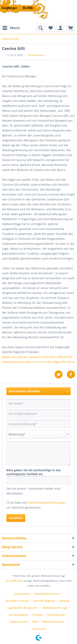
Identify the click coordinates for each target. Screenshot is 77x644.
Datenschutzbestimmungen (47, 503)
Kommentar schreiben (38, 391)
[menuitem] (11, 28)
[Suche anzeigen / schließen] (40, 28)
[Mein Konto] (60, 28)
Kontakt (38, 615)
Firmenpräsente (18, 615)
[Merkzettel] (50, 28)
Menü (11, 27)
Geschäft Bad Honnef (47, 594)
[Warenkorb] (70, 28)
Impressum (39, 629)
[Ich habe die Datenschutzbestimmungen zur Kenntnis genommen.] (8, 502)
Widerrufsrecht (19, 622)
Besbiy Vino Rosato (15, 357)
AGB (35, 622)
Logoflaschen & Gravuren (22, 608)
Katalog (64, 601)
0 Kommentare (36, 55)
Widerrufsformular (53, 622)
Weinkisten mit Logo (55, 608)
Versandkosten (14, 581)
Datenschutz (22, 594)
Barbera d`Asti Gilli (43, 357)
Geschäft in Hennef (17, 601)
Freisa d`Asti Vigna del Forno (55, 362)
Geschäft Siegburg (44, 601)
